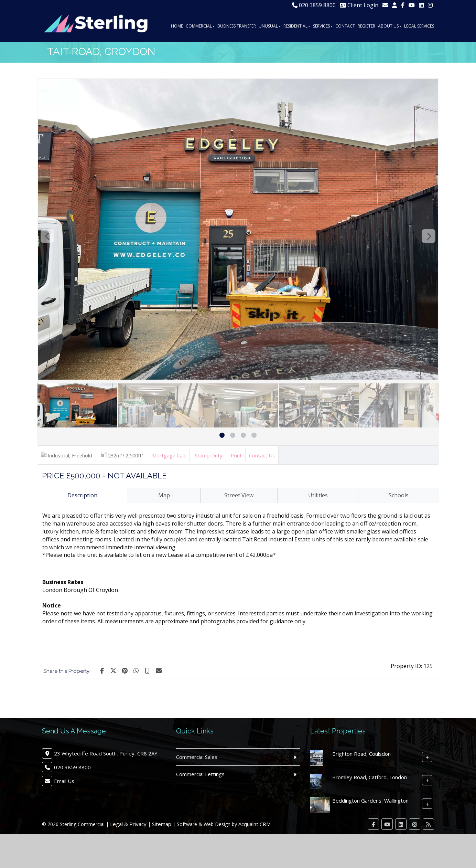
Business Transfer (237, 26)
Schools (399, 495)
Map (164, 495)
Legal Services (419, 26)
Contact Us (262, 455)
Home (177, 26)
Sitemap (162, 824)
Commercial (200, 26)
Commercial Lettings (200, 774)
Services (323, 26)
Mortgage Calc (169, 455)
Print (236, 455)
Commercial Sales (197, 757)
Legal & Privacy (128, 824)
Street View (239, 495)
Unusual (270, 26)
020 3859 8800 (314, 5)
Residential (297, 26)
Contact (345, 26)
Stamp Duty (208, 455)
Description (82, 495)
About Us (390, 26)
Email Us (64, 781)
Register (366, 26)
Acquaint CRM (255, 824)
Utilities (318, 495)
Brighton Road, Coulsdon (361, 754)
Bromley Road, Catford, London (370, 777)
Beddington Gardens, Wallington (370, 801)
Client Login (359, 5)
